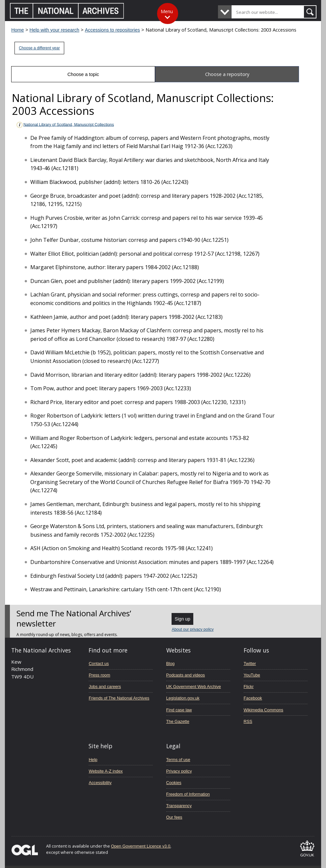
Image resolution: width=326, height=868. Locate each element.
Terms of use (178, 760)
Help (93, 760)
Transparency (179, 806)
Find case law (179, 710)
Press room (99, 675)
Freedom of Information (188, 794)
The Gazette (178, 721)
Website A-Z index (106, 771)
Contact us (99, 664)
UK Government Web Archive (194, 687)
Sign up (182, 619)
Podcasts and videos (186, 675)
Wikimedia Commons (263, 710)
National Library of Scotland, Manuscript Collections (65, 125)
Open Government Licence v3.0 (141, 846)
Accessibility (100, 783)
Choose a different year (39, 48)
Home (17, 30)
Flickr (249, 687)
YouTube (252, 675)
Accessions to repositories (112, 30)
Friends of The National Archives (119, 698)
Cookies (174, 783)
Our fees (174, 817)
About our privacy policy (192, 629)
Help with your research (54, 30)
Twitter (250, 664)
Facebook (253, 698)
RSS (248, 721)
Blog (171, 664)
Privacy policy (179, 771)
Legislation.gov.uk (183, 698)
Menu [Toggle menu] (167, 11)
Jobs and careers (105, 687)
